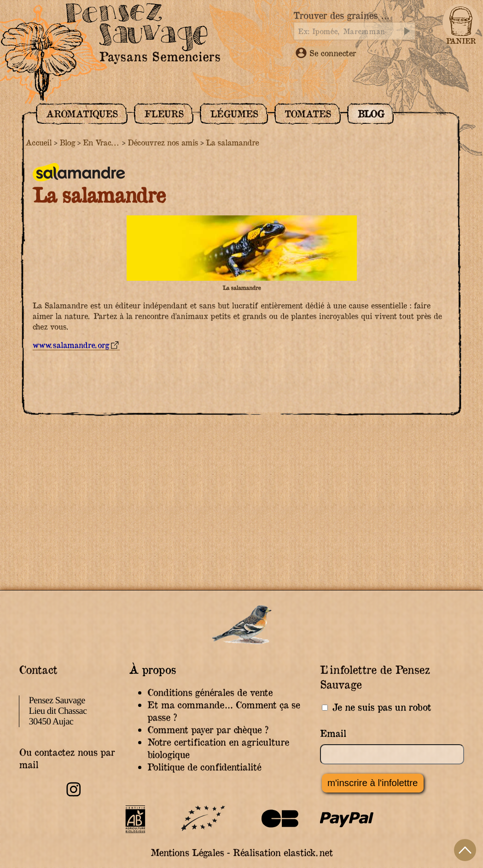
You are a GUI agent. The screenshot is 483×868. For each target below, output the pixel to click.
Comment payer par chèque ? (208, 730)
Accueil (38, 142)
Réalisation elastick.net (282, 853)
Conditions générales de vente (210, 692)
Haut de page (465, 850)
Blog (371, 114)
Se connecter (326, 53)
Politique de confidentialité (204, 767)
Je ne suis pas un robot (376, 707)
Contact (38, 669)
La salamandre (232, 142)
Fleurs (164, 114)
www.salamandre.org (71, 345)
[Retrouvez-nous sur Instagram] (74, 795)
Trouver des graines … (341, 15)
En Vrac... (101, 142)
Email (333, 733)
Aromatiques (81, 114)
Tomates (308, 114)
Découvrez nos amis (163, 142)
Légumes (234, 114)
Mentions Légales (187, 853)
